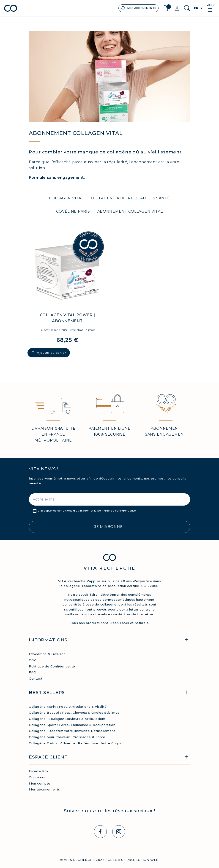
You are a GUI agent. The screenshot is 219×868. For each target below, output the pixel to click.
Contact (36, 678)
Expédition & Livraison (47, 654)
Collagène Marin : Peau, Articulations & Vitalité (68, 707)
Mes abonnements (44, 789)
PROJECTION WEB (143, 860)
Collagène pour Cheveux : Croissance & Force (67, 737)
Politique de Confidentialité (52, 666)
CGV (32, 660)
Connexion (38, 777)
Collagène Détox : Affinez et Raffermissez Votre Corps (75, 743)
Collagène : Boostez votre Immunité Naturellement (72, 731)
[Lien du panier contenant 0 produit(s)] (165, 8)
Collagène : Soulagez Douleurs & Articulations (67, 719)
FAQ (33, 672)
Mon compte (40, 783)
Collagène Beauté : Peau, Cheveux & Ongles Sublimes (74, 713)
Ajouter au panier (49, 353)
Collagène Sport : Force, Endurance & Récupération (72, 725)
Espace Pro (38, 771)
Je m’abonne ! (109, 527)
